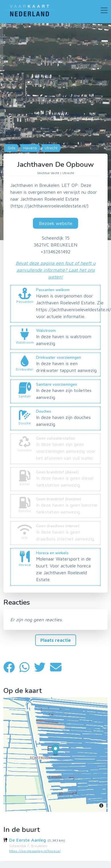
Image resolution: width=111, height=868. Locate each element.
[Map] (55, 132)
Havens (29, 148)
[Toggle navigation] (104, 10)
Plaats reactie (56, 640)
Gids (11, 148)
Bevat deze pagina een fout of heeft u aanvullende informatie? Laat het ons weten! (56, 270)
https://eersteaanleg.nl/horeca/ (35, 851)
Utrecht (50, 148)
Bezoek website (56, 223)
